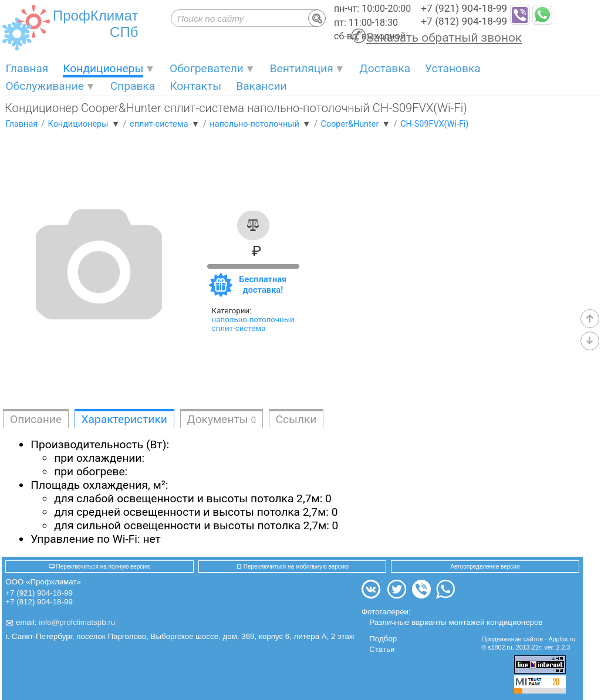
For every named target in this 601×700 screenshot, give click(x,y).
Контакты (195, 86)
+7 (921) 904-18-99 (464, 8)
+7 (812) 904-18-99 (464, 21)
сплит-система (239, 328)
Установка (453, 68)
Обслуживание (45, 86)
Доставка (385, 68)
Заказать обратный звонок (444, 38)
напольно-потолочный (253, 319)
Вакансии (261, 86)
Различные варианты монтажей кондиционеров (456, 622)
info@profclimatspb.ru (77, 623)
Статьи (382, 649)
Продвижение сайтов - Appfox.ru (529, 639)
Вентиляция (302, 68)
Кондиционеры (103, 68)
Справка (133, 86)
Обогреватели (207, 68)
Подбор (383, 639)
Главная (27, 68)
